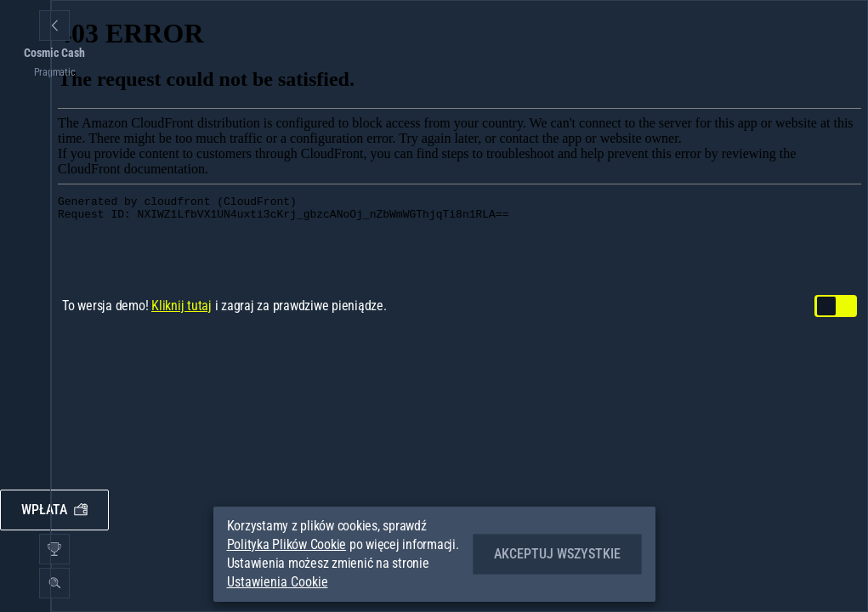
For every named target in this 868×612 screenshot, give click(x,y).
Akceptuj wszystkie (557, 554)
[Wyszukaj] (54, 583)
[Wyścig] (54, 549)
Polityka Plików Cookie (287, 544)
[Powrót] (54, 25)
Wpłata (54, 510)
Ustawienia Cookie (278, 582)
